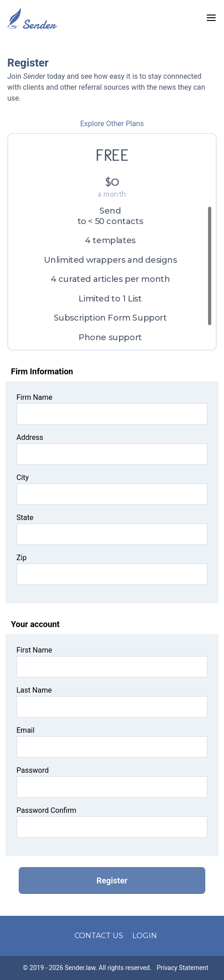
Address (30, 437)
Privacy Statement (182, 968)
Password (33, 770)
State (25, 518)
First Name (34, 650)
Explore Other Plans (112, 124)
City (23, 477)
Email (26, 730)
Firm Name (34, 397)
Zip (21, 558)
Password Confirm (46, 810)
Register (112, 880)
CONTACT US (99, 936)
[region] (114, 274)
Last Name (34, 690)
